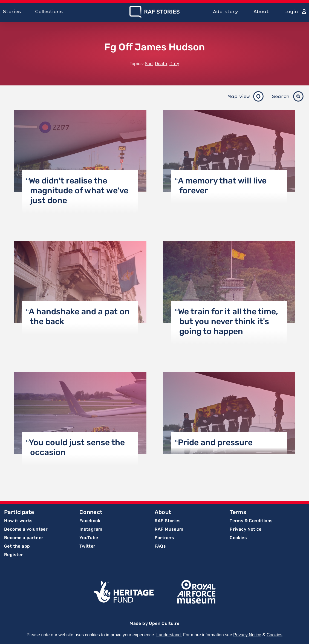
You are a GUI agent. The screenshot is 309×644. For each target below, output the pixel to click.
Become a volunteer (26, 529)
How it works (18, 521)
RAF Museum (169, 529)
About (261, 11)
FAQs (160, 546)
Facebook (90, 521)
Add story (226, 11)
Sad (149, 64)
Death (161, 64)
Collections (49, 11)
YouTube (89, 538)
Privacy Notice (246, 529)
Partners (164, 538)
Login (291, 11)
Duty (174, 64)
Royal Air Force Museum (197, 592)
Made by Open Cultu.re (154, 623)
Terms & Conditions (251, 521)
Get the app (17, 546)
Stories (12, 11)
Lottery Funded (124, 592)
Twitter (87, 546)
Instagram (91, 529)
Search (281, 96)
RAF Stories (168, 521)
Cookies (238, 538)
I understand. (169, 635)
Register (14, 555)
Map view (239, 96)
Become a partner (24, 538)
